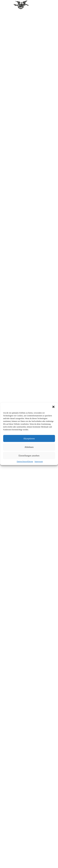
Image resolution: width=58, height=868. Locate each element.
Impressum (39, 462)
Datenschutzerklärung (25, 462)
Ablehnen (29, 447)
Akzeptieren (29, 439)
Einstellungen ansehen (29, 456)
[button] (53, 407)
